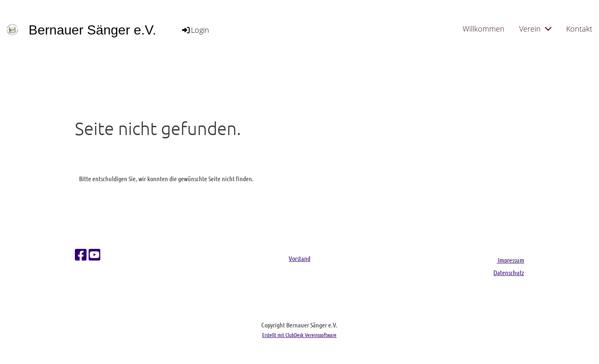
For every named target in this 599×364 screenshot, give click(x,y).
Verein (535, 29)
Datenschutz (509, 272)
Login (195, 30)
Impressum (510, 260)
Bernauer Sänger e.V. (93, 30)
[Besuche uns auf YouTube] (94, 255)
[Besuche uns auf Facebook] (81, 255)
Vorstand (299, 258)
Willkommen (484, 29)
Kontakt (579, 29)
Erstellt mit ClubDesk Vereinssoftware (299, 335)
